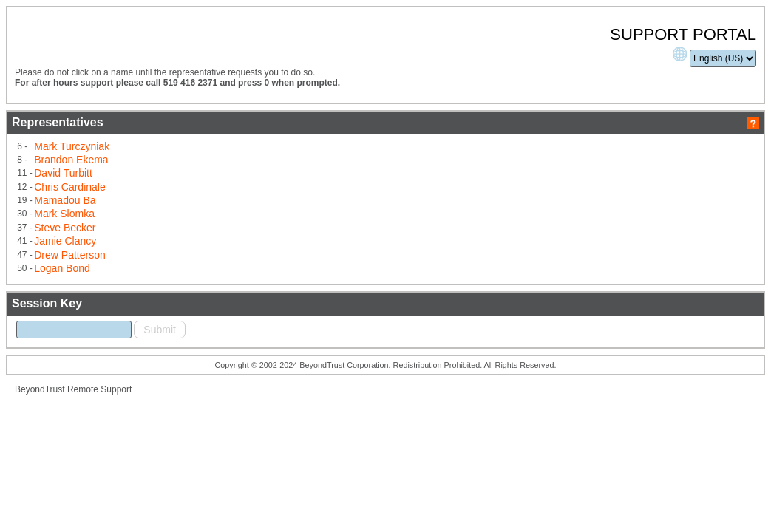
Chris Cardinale (194, 208)
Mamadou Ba (190, 220)
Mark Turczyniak (196, 172)
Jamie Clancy (190, 256)
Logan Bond (187, 281)
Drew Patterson (194, 269)
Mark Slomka (189, 232)
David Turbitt (188, 196)
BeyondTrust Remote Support (187, 425)
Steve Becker (190, 245)
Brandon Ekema (195, 184)
